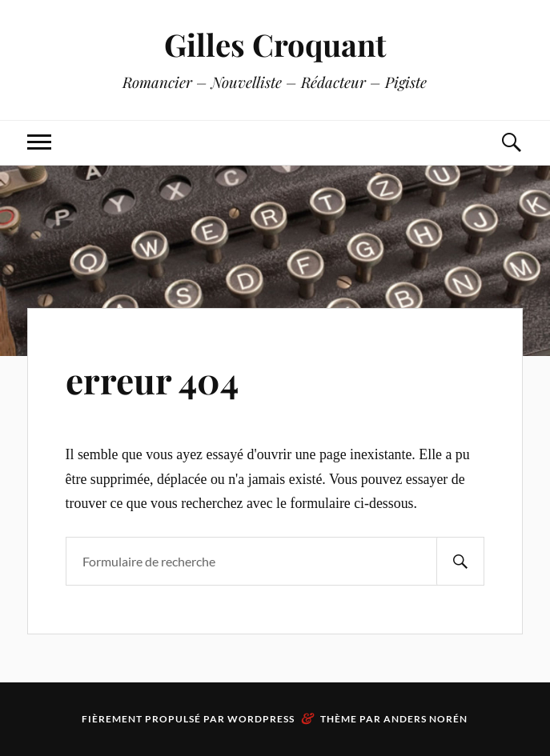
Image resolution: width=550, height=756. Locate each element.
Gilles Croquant (275, 44)
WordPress (261, 719)
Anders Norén (426, 719)
